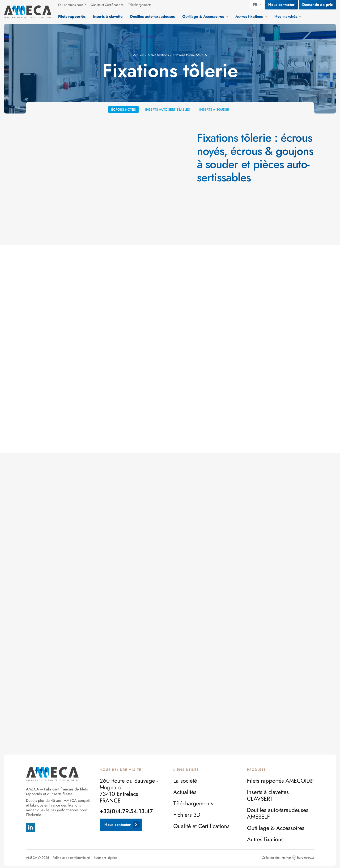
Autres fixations (158, 55)
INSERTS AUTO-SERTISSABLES (168, 112)
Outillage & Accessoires (276, 828)
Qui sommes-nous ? (72, 5)
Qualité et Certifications (107, 5)
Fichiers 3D (187, 815)
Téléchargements (140, 5)
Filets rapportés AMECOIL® (280, 781)
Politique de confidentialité (71, 858)
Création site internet (288, 858)
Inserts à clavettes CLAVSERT (268, 795)
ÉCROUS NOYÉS (123, 112)
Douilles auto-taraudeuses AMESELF (278, 813)
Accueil (138, 55)
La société (185, 781)
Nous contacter (281, 5)
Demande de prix (318, 5)
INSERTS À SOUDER (214, 112)
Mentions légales (106, 858)
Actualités (185, 792)
